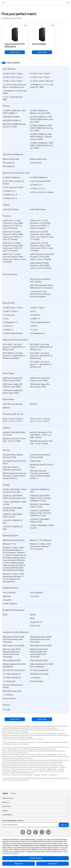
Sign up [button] (64, 825)
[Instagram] (23, 832)
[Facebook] (36, 832)
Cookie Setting (36, 858)
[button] (3, 3)
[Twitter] (42, 832)
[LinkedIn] (48, 832)
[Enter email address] (30, 825)
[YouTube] (29, 832)
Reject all (19, 864)
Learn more (15, 52)
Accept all (52, 864)
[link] (35, 3)
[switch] (4, 63)
